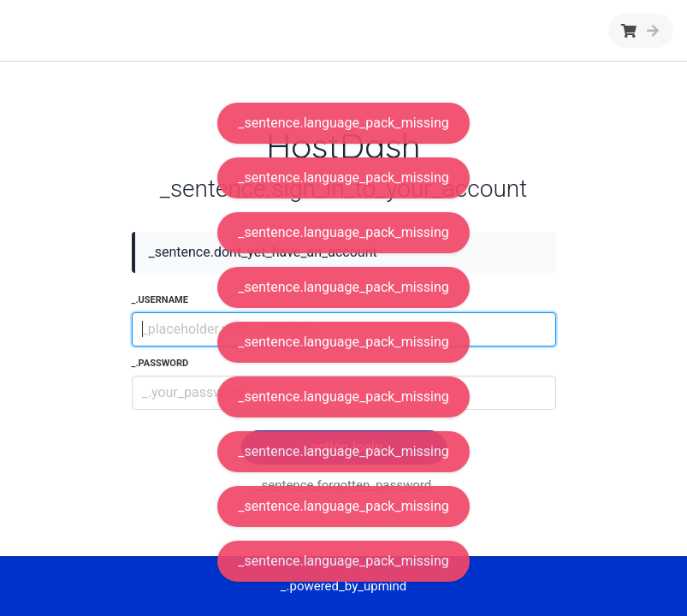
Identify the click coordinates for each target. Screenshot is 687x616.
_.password (160, 363)
